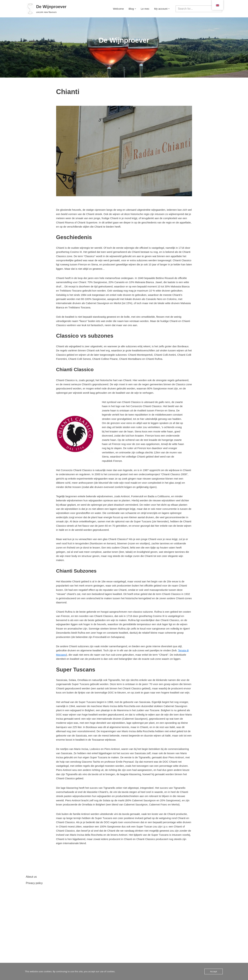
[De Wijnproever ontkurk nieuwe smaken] (46, 9)
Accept (214, 971)
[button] (134, 9)
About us (31, 961)
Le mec (144, 9)
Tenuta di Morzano (68, 708)
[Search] (195, 9)
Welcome (116, 9)
